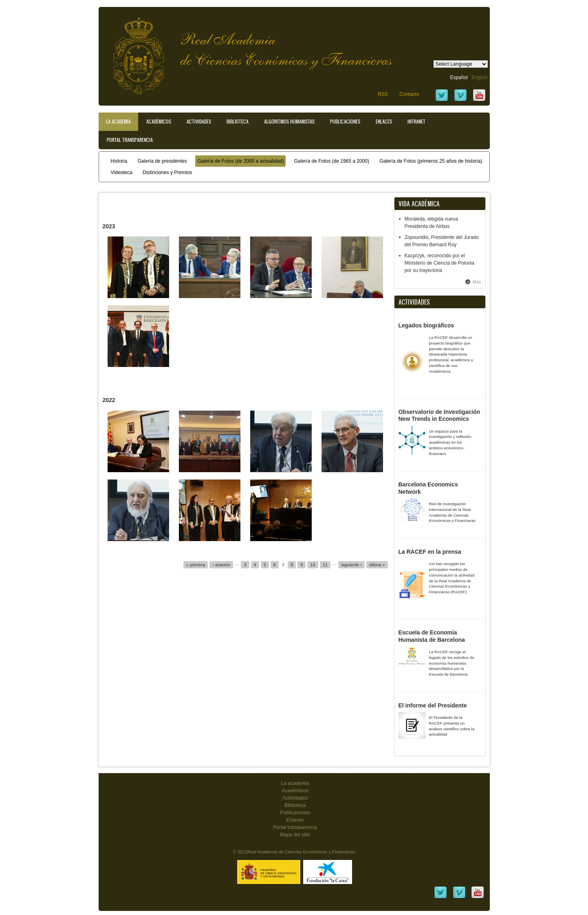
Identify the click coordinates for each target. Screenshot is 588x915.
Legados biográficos (426, 325)
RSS (383, 94)
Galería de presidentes (162, 161)
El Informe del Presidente (433, 705)
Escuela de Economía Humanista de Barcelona (432, 636)
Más (477, 282)
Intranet (416, 122)
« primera (196, 565)
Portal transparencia (130, 140)
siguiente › (351, 565)
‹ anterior (221, 565)
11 (325, 565)
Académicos (159, 122)
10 (313, 565)
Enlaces (384, 122)
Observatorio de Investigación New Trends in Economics (439, 416)
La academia (295, 783)
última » (377, 565)
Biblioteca (238, 122)
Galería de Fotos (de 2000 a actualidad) (240, 161)
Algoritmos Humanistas (289, 122)
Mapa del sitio (295, 835)
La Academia (118, 122)
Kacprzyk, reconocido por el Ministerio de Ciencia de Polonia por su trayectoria (439, 263)
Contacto (409, 94)
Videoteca (122, 172)
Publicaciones (345, 122)
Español (459, 77)
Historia (119, 161)
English (479, 77)
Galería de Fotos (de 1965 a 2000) (332, 161)
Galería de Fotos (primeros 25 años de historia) (431, 161)
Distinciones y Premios (167, 172)
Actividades (199, 122)
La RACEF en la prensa (430, 552)
